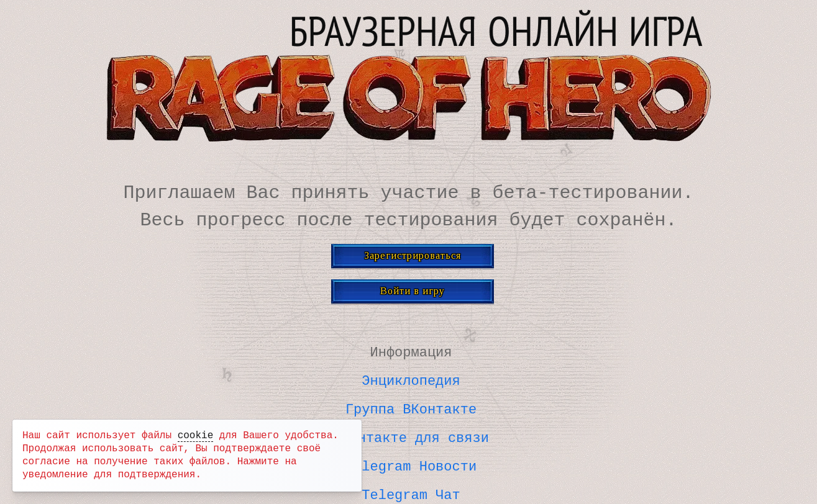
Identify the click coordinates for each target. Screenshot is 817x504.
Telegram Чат (411, 490)
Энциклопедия (411, 379)
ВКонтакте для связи (411, 434)
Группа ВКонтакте (411, 407)
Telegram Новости (411, 462)
